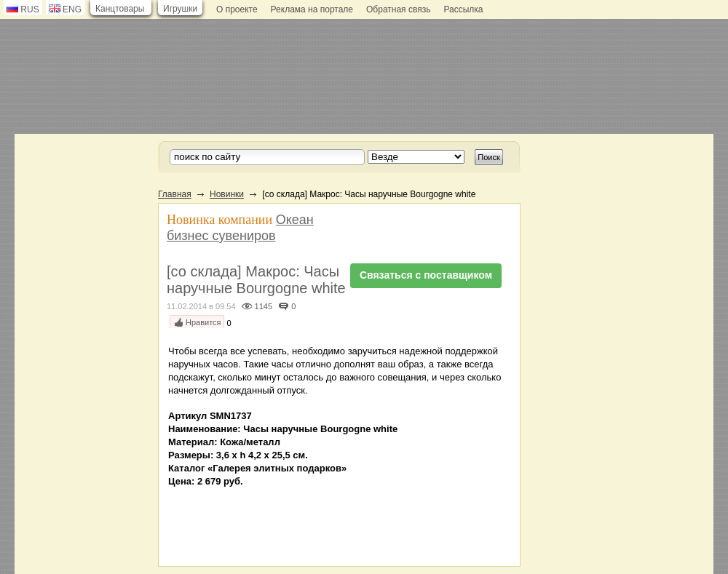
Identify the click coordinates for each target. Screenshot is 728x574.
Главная (175, 194)
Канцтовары (120, 9)
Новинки (227, 194)
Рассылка (463, 9)
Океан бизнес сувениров (240, 228)
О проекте (237, 9)
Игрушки (180, 9)
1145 (264, 306)
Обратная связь (398, 9)
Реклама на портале (312, 9)
